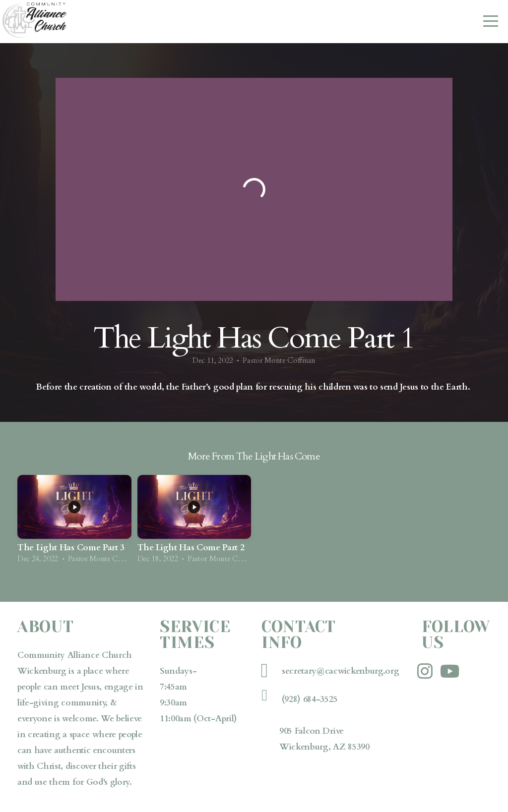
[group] (74, 522)
